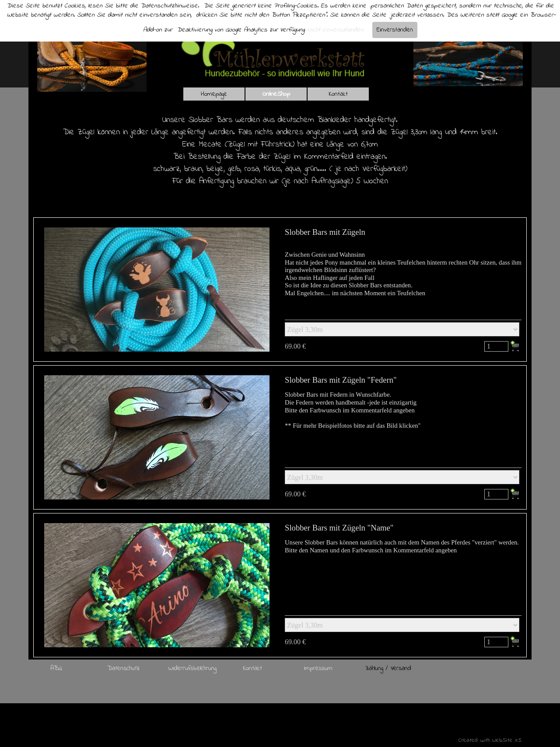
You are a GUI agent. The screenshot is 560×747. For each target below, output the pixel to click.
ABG (56, 668)
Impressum (318, 668)
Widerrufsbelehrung (192, 668)
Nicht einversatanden (335, 30)
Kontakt (338, 94)
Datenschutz (123, 668)
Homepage (214, 94)
